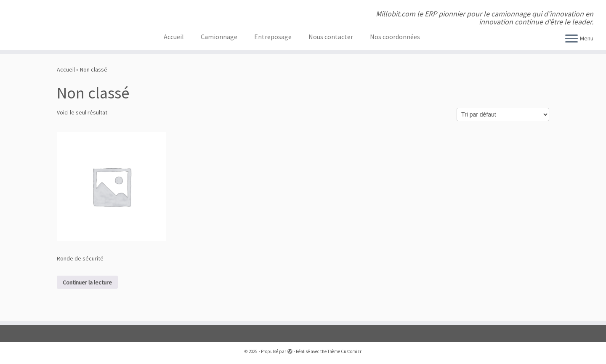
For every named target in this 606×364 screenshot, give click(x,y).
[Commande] (503, 114)
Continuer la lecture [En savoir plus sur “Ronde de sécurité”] (87, 282)
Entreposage (273, 37)
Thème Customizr (344, 351)
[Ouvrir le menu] (571, 39)
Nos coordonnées (395, 37)
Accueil (174, 37)
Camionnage (219, 37)
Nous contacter (331, 37)
